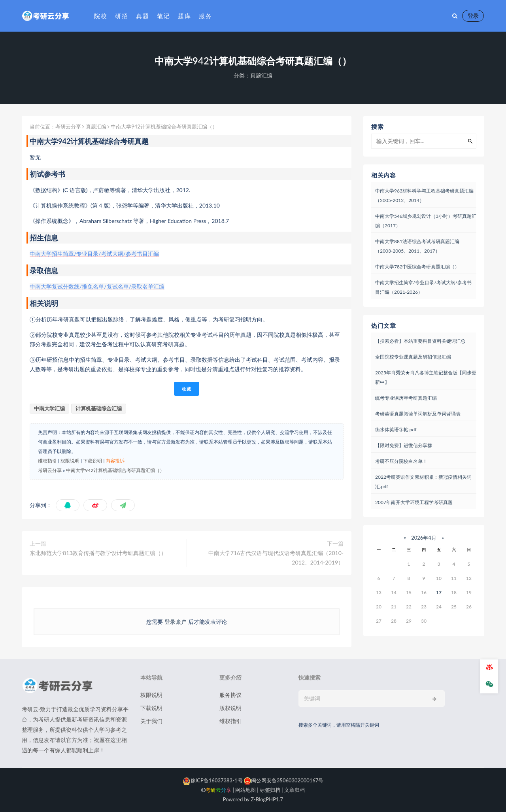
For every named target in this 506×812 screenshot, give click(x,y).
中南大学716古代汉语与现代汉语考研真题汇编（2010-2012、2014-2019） (276, 558)
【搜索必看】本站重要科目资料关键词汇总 (420, 341)
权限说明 (70, 461)
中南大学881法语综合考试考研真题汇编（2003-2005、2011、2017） (417, 246)
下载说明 (93, 461)
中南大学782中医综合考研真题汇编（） (417, 267)
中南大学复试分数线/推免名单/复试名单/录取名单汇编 (97, 286)
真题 (143, 16)
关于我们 (151, 721)
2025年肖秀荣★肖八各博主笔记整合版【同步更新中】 (426, 377)
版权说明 (230, 708)
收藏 (187, 389)
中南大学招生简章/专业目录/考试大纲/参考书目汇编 (94, 254)
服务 (205, 16)
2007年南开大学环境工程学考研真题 (414, 502)
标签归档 (270, 790)
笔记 (163, 16)
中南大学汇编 (49, 408)
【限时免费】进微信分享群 (404, 445)
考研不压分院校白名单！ (401, 461)
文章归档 (295, 790)
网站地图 (245, 790)
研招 (122, 16)
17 (439, 592)
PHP (271, 799)
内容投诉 (115, 461)
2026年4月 (424, 538)
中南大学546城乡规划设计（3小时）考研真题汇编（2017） (426, 221)
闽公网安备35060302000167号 (283, 780)
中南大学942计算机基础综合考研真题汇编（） (115, 470)
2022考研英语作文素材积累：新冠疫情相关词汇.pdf (423, 482)
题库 (184, 16)
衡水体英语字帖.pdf (396, 430)
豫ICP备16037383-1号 (213, 780)
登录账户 (175, 622)
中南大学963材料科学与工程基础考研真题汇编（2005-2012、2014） (424, 195)
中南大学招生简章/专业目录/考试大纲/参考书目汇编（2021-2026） (423, 287)
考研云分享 (68, 127)
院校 (101, 16)
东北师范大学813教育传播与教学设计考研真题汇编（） (98, 553)
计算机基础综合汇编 (99, 408)
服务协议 (230, 695)
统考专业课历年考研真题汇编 (406, 398)
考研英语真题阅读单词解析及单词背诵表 (418, 414)
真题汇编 (261, 75)
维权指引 (47, 461)
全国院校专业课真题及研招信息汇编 (413, 357)
